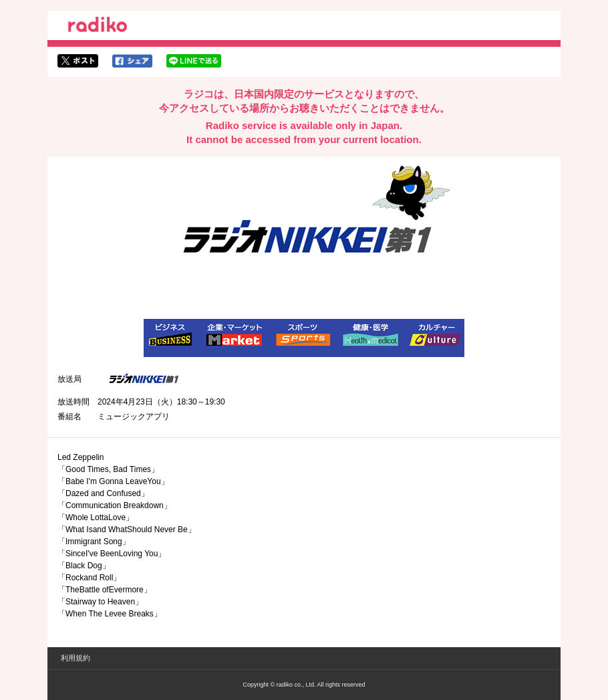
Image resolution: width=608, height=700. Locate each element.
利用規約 (75, 658)
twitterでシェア (78, 61)
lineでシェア (194, 61)
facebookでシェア (132, 61)
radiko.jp (98, 27)
